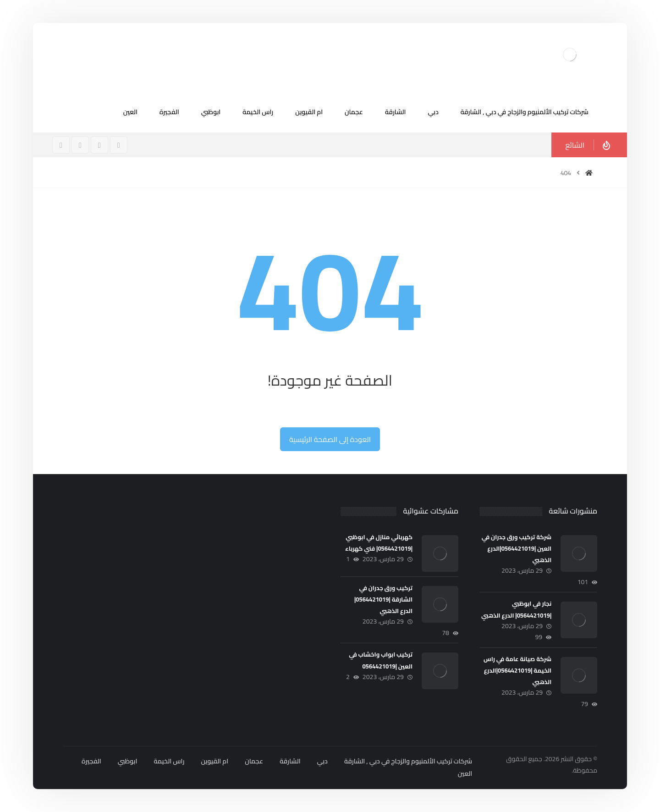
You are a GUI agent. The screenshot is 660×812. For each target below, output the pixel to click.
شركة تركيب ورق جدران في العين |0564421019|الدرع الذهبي (517, 548)
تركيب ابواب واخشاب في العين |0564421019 (381, 660)
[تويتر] (80, 145)
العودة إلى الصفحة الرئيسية (330, 439)
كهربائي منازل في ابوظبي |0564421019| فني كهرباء (379, 543)
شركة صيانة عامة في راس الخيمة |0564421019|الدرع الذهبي (517, 670)
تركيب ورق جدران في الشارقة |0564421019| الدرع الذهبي (383, 599)
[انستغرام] (99, 145)
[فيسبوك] (119, 145)
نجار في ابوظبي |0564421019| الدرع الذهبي (516, 609)
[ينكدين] (61, 145)
